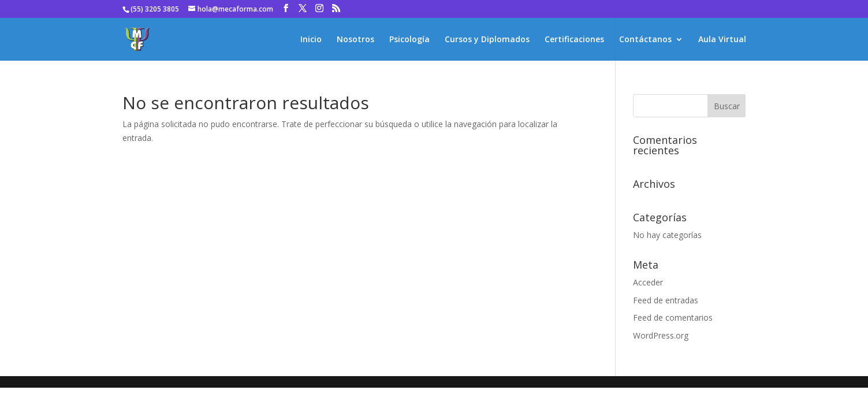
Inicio (311, 40)
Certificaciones (574, 40)
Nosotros (355, 40)
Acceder (648, 282)
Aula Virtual (722, 40)
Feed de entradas (666, 300)
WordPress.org (661, 335)
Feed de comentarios (673, 317)
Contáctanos (645, 40)
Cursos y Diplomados (487, 40)
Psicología (409, 40)
